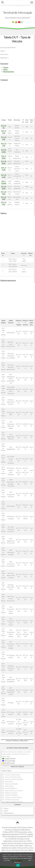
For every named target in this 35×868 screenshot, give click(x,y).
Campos (6, 67)
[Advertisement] (17, 100)
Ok (18, 865)
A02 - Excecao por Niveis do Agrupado (12, 779)
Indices (5, 69)
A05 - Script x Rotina (8, 786)
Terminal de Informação (18, 12)
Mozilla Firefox (8, 763)
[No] (33, 860)
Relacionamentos (9, 72)
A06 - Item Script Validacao (9, 788)
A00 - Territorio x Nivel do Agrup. (11, 775)
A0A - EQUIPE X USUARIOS (10, 795)
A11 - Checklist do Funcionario (11, 800)
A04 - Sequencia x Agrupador (10, 784)
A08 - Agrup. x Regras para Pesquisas (12, 791)
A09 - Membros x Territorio (10, 793)
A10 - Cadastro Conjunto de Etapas (12, 797)
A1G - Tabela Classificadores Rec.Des (12, 802)
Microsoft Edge (9, 761)
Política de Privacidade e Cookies (19, 860)
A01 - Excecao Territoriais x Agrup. (11, 777)
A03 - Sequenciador (7, 782)
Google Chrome (9, 759)
